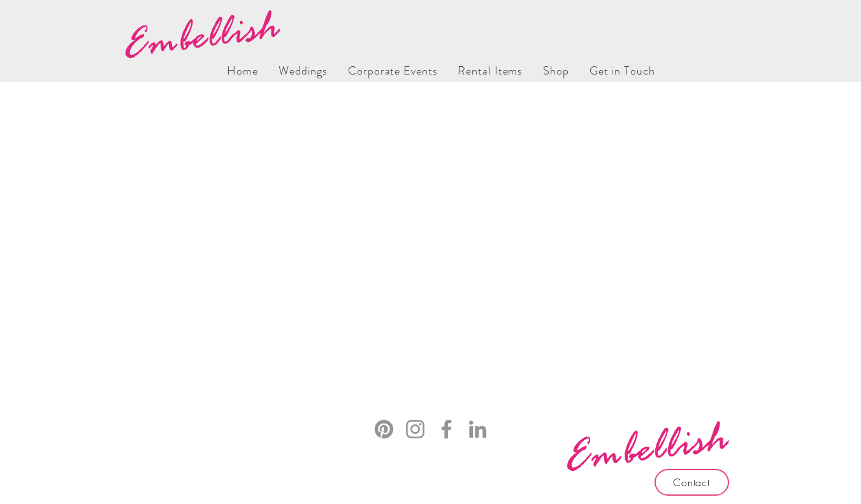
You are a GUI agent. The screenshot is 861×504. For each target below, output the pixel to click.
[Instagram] (415, 429)
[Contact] (692, 482)
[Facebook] (446, 429)
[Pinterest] (384, 429)
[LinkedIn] (478, 429)
